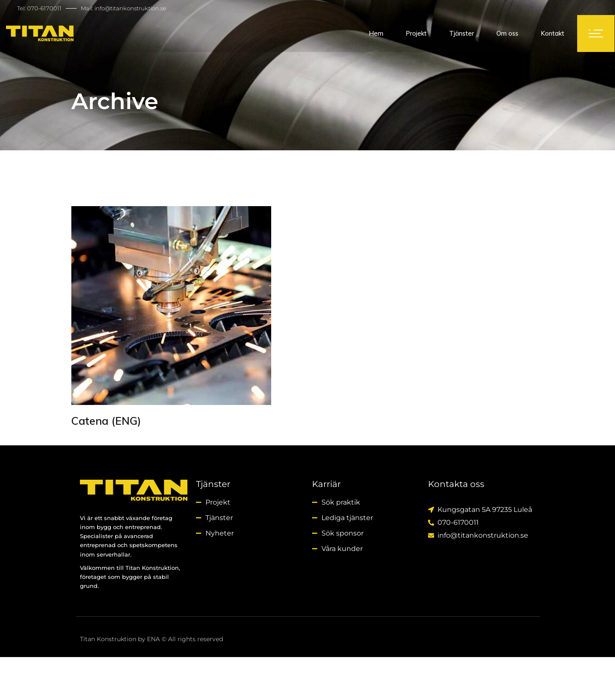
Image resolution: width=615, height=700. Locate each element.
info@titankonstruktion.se (130, 8)
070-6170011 (44, 8)
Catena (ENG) (106, 421)
